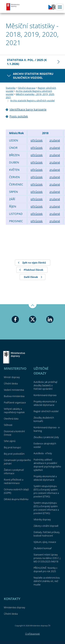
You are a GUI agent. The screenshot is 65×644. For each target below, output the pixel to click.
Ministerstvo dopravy (13, 7)
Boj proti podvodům (14, 454)
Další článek (31, 277)
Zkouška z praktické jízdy (46, 437)
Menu (60, 7)
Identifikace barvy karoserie (28, 109)
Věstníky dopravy (42, 520)
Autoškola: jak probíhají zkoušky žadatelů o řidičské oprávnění (45, 385)
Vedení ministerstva (14, 390)
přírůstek (37, 140)
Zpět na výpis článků (34, 263)
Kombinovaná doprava (45, 395)
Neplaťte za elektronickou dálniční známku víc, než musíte (47, 581)
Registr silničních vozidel (46, 411)
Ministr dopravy (12, 377)
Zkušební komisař (43, 548)
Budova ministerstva (14, 396)
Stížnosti (8, 425)
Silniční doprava (27, 88)
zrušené (55, 140)
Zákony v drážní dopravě (46, 526)
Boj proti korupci (12, 447)
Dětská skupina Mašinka (16, 499)
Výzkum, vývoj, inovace (45, 542)
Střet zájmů (10, 441)
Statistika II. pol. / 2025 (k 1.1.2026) (27, 62)
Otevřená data (11, 419)
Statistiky (11, 88)
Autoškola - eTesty (43, 453)
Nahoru (33, 306)
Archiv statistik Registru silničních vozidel (33, 76)
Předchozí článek (34, 270)
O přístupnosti (32, 634)
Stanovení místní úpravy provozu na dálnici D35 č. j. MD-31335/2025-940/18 (47, 558)
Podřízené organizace (15, 403)
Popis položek (19, 116)
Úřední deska (11, 384)
